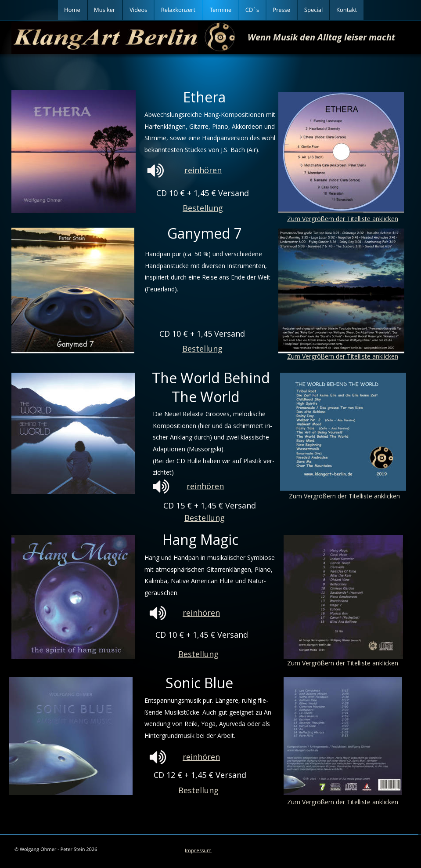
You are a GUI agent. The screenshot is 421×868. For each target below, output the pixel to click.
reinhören (205, 486)
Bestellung (198, 654)
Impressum (198, 850)
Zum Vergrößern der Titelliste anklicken (343, 663)
